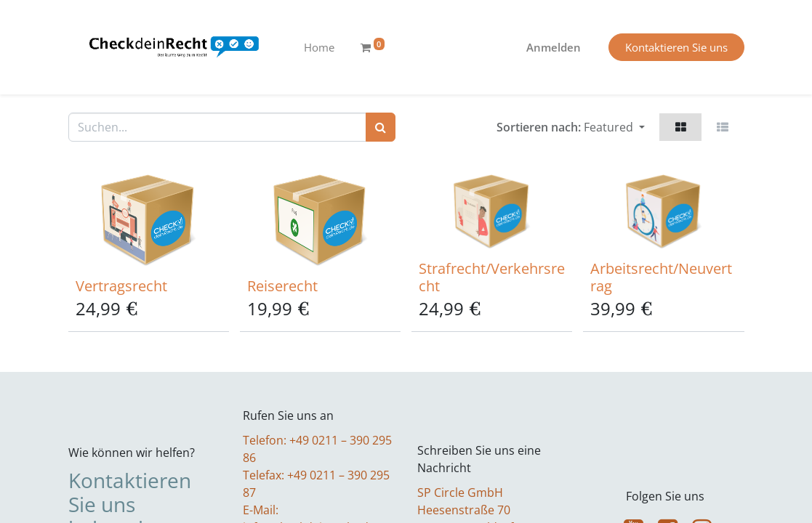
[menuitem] (319, 48)
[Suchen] (381, 127)
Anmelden (554, 47)
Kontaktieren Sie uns (676, 47)
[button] (614, 127)
